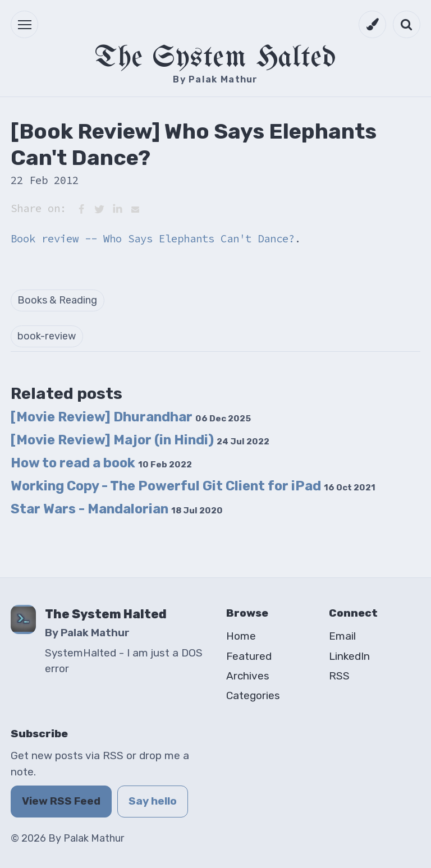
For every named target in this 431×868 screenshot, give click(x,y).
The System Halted (215, 58)
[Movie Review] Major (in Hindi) (140, 440)
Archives (248, 676)
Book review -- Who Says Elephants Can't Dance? (153, 238)
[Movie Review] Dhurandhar (131, 417)
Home (241, 636)
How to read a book (101, 463)
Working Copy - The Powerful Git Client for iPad (193, 486)
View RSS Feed (61, 801)
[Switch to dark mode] (372, 24)
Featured (249, 656)
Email (342, 636)
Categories (253, 695)
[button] (24, 24)
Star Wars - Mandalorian (117, 509)
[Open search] (407, 24)
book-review (47, 336)
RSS (339, 676)
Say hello (153, 801)
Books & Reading (57, 300)
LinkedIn (349, 656)
